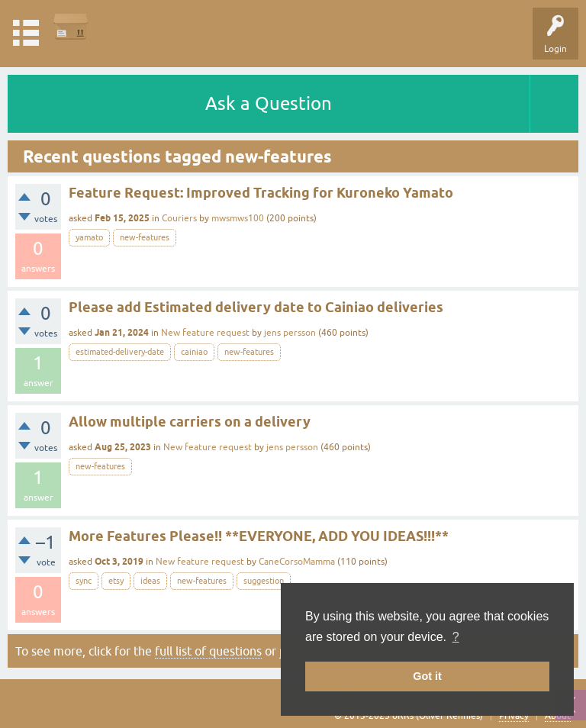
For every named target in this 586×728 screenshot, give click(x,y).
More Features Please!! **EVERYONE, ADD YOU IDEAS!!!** (259, 536)
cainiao (194, 352)
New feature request (205, 333)
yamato (89, 237)
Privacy (514, 716)
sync (84, 581)
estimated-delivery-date (120, 352)
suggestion (264, 581)
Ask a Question (269, 103)
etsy (116, 581)
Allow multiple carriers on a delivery (190, 422)
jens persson (290, 333)
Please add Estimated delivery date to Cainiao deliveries (256, 307)
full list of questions (208, 651)
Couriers (179, 218)
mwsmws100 (238, 218)
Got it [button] (427, 676)
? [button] (456, 637)
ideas (150, 581)
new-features (145, 237)
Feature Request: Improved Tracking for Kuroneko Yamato (261, 193)
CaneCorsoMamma (297, 562)
